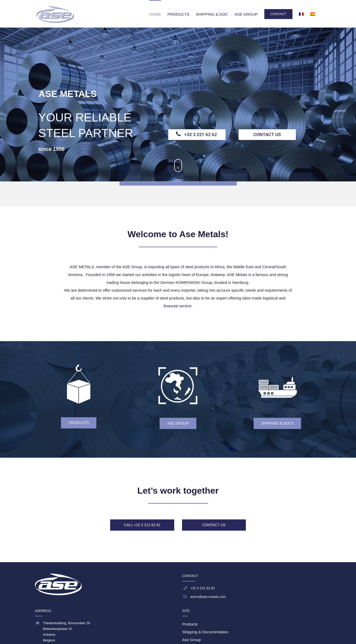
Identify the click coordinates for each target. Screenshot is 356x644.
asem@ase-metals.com (208, 597)
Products (190, 624)
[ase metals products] (79, 368)
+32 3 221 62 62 (201, 134)
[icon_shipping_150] (277, 381)
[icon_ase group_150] (178, 371)
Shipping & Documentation (205, 632)
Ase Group (192, 640)
